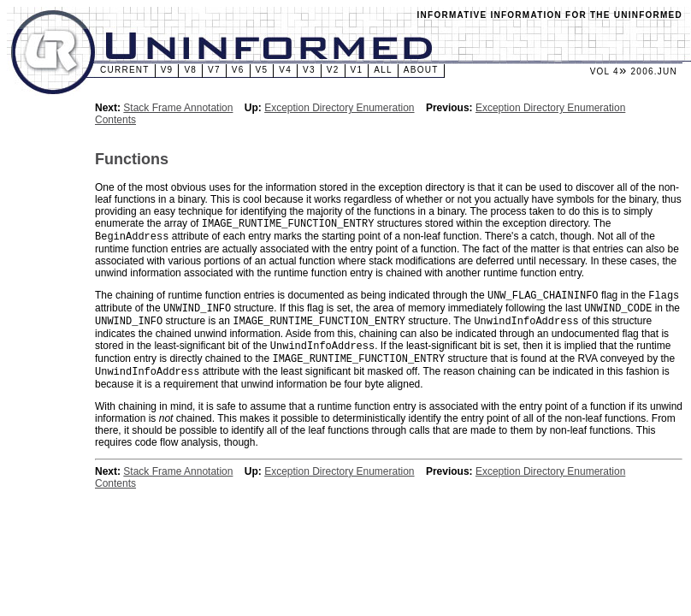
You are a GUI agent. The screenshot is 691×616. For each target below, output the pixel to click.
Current (125, 70)
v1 (357, 70)
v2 (333, 70)
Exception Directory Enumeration (339, 108)
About (421, 70)
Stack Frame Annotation (178, 108)
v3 (309, 70)
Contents (115, 120)
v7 (214, 70)
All (383, 70)
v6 (238, 70)
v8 (190, 70)
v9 (167, 70)
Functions (132, 159)
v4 (285, 70)
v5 (262, 70)
